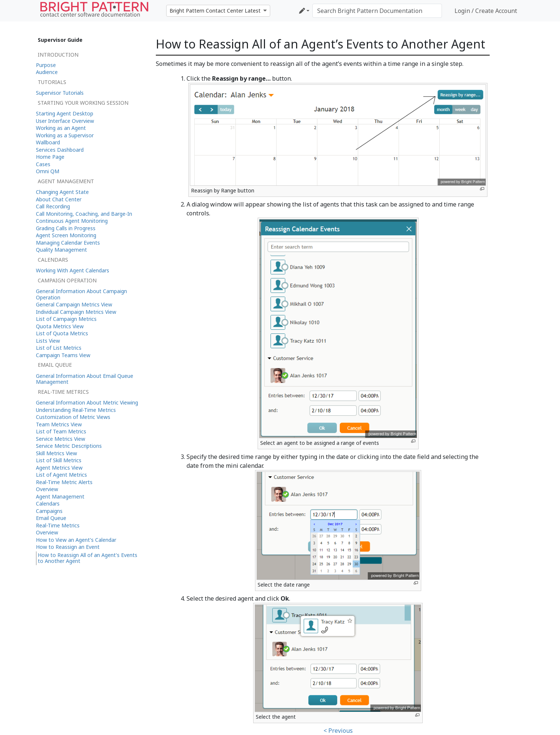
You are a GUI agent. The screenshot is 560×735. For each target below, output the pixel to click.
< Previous (338, 731)
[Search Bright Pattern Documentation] (377, 11)
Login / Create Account (486, 11)
